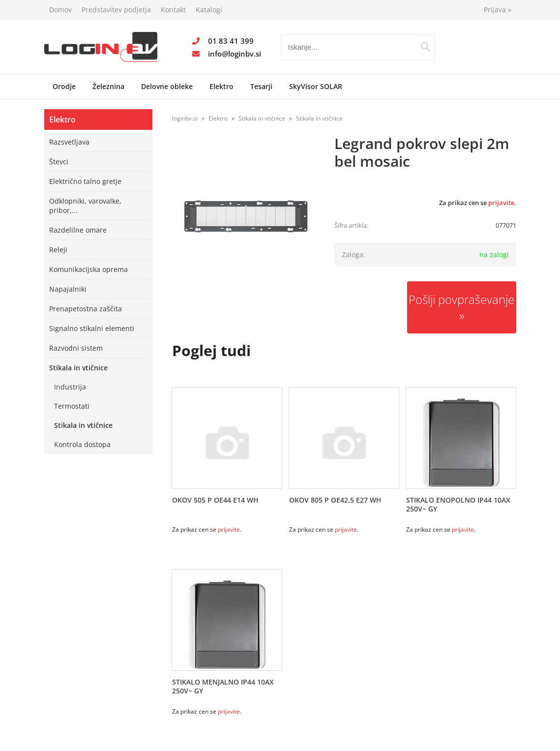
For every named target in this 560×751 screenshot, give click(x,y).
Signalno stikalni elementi (92, 328)
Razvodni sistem (76, 348)
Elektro (221, 86)
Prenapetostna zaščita (86, 309)
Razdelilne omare (78, 230)
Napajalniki (68, 289)
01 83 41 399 (231, 41)
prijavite (501, 203)
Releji (58, 250)
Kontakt (173, 10)
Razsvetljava (69, 142)
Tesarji (261, 86)
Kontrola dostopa (82, 444)
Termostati (72, 406)
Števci (59, 162)
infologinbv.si (235, 54)
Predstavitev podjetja (116, 10)
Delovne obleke (167, 86)
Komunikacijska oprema (88, 269)
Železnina (108, 86)
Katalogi (209, 10)
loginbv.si (185, 118)
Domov (60, 10)
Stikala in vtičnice (78, 368)
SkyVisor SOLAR (316, 86)
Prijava (498, 10)
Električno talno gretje (85, 181)
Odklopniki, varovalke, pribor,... (85, 206)
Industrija (70, 387)
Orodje (64, 86)
